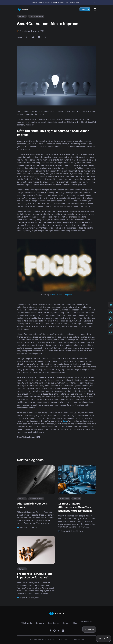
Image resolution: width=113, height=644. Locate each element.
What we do (27, 623)
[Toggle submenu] (86, 625)
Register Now (74, 2)
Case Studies (53, 623)
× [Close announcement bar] (95, 2)
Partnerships (86, 622)
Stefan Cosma (56, 295)
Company (40, 623)
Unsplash (68, 295)
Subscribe (89, 629)
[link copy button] (45, 37)
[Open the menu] (95, 9)
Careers (66, 623)
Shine (65, 421)
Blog (75, 623)
